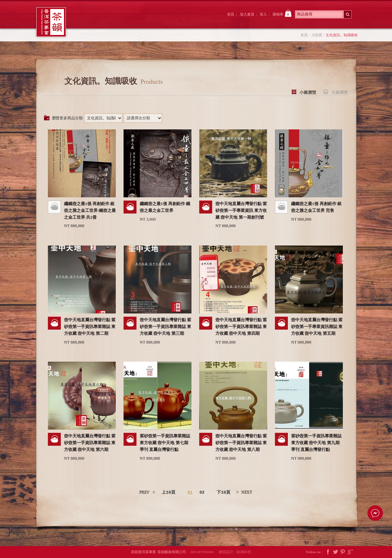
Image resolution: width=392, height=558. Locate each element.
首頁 (231, 14)
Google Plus (350, 552)
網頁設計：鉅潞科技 (235, 552)
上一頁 (147, 492)
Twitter (335, 552)
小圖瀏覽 (308, 92)
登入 (263, 14)
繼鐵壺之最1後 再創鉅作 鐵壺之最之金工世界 (165, 207)
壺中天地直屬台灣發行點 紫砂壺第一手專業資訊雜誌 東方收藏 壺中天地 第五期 (317, 327)
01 (190, 492)
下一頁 (245, 492)
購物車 (282, 13)
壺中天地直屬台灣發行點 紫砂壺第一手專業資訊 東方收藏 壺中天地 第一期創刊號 (241, 210)
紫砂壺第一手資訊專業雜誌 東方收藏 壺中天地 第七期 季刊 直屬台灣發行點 (165, 443)
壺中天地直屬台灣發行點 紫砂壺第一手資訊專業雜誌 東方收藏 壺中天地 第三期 (165, 327)
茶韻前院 (94, 20)
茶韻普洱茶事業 (51, 22)
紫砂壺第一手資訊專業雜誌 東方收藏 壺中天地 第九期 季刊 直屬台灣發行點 (316, 443)
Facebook (328, 552)
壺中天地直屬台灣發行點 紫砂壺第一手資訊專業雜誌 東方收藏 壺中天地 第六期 (90, 443)
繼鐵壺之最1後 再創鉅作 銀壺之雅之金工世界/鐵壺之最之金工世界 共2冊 (90, 210)
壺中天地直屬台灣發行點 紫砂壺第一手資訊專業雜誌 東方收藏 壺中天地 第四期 (241, 327)
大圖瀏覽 (340, 92)
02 (202, 492)
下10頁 (223, 492)
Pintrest (343, 552)
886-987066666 (204, 552)
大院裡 (129, 20)
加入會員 (247, 14)
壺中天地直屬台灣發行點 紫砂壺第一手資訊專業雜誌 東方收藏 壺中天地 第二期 (90, 327)
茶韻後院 (165, 20)
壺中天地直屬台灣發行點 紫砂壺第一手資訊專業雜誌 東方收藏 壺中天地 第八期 (241, 443)
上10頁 (169, 492)
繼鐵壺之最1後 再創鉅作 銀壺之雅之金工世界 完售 (316, 207)
